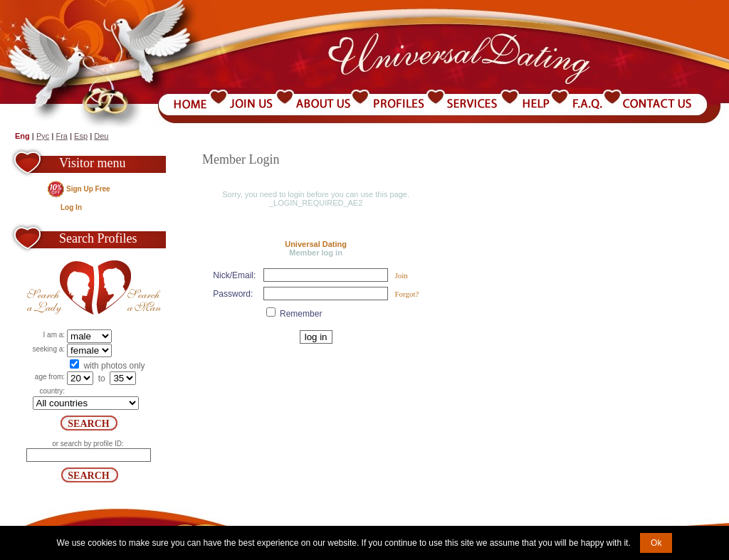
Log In (71, 207)
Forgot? (407, 294)
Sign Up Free (88, 189)
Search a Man (130, 287)
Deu (101, 136)
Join (401, 275)
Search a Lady (61, 287)
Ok (656, 543)
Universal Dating (316, 244)
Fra (62, 136)
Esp (81, 136)
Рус (43, 136)
